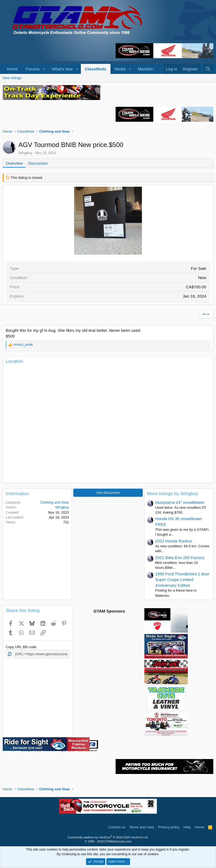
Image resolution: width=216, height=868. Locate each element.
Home (12, 69)
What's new (62, 69)
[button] (44, 69)
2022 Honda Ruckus (174, 541)
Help (187, 827)
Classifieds (96, 69)
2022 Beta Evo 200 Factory (180, 558)
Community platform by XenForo (108, 837)
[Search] (208, 69)
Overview (14, 163)
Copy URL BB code (21, 647)
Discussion (38, 163)
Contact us (117, 827)
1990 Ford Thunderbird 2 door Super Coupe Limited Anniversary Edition (182, 580)
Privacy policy (169, 827)
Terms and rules (142, 827)
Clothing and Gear (55, 502)
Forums (33, 69)
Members (146, 69)
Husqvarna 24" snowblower (180, 502)
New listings (12, 78)
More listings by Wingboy (173, 494)
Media (120, 69)
